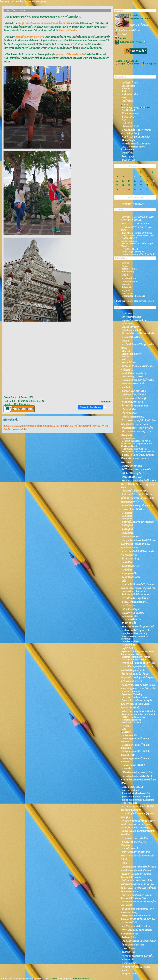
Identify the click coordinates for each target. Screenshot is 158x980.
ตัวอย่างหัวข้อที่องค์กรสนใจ (136, 793)
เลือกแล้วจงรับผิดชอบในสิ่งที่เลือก (139, 941)
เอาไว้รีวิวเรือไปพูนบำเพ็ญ (135, 598)
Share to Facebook (90, 407)
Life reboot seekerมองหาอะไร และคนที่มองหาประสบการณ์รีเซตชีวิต (138, 780)
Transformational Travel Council (138, 714)
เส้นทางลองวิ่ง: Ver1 (132, 477)
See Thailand (128, 110)
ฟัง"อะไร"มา (129, 117)
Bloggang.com (129, 974)
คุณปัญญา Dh (66, 426)
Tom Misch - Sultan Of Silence (137, 233)
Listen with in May (131, 354)
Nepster (126, 266)
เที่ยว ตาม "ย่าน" (131, 126)
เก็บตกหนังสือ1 (129, 409)
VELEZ (126, 263)
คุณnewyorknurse (12, 426)
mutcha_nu (127, 293)
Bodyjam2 (127, 516)
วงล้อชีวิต (127, 562)
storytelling (127, 324)
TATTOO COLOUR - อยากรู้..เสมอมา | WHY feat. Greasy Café (136, 227)
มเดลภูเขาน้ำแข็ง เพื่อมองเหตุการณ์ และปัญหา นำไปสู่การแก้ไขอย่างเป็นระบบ (138, 678)
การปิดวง (127, 726)
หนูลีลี (125, 275)
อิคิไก (124, 581)
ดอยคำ (125, 341)
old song (126, 88)
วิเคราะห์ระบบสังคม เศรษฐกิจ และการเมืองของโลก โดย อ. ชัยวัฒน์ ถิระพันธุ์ (137, 704)
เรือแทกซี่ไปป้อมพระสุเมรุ (135, 491)
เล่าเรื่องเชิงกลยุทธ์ (131, 317)
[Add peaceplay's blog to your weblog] (135, 301)
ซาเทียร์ (126, 387)
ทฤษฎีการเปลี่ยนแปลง (133, 613)
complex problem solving (134, 633)
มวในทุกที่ (128, 101)
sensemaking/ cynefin (132, 377)
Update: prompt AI (131, 330)
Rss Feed (122, 34)
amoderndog (128, 271)
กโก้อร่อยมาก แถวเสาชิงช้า (136, 470)
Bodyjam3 (127, 519)
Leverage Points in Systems (135, 697)
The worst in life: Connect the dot (138, 452)
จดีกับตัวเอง (128, 952)
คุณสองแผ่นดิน (20, 429)
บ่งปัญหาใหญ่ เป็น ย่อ (134, 395)
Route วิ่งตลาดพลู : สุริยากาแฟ (137, 505)
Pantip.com (6, 979)
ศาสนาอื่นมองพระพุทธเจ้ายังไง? (138, 956)
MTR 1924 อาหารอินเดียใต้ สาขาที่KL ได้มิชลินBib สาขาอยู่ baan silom (138, 484)
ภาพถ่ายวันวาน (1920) (133, 204)
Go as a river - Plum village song (138, 236)
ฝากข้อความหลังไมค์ (129, 31)
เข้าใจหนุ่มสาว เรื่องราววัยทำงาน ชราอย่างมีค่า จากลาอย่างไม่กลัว (138, 856)
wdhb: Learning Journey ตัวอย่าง (139, 711)
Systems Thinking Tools (134, 659)
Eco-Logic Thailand (132, 722)
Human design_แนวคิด (133, 765)
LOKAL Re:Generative (134, 717)
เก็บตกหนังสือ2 (129, 413)
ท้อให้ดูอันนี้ (128, 526)
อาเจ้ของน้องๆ (129, 278)
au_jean (126, 291)
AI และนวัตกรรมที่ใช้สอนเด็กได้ (138, 333)
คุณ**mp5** (98, 426)
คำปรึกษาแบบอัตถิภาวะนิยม (136, 926)
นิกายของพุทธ (129, 963)
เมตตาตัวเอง (128, 948)
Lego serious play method (135, 591)
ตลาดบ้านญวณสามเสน (134, 391)
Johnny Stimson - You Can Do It (138, 254)
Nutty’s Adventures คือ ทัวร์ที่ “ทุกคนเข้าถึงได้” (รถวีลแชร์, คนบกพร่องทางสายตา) (138, 544)
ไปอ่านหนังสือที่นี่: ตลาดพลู (136, 595)
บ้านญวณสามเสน (131, 337)
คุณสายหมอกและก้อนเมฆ (34, 426)
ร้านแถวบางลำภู (130, 559)
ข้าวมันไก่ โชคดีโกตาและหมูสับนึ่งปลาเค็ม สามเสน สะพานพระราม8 (138, 459)
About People (128, 140)
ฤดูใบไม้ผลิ (127, 648)
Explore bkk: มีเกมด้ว (133, 509)
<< (118, 166)
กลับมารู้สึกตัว (129, 645)
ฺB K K (125, 105)
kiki (124, 359)
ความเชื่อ (127, 769)
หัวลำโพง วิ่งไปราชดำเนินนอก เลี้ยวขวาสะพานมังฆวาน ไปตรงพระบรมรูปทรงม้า (138, 498)
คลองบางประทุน (130, 537)
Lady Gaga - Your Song (134, 252)
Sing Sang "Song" (131, 108)
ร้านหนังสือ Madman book (135, 406)
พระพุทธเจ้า (128, 959)
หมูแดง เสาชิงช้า (130, 327)
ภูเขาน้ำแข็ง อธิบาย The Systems (139, 663)
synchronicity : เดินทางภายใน (137, 428)
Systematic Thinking (132, 694)
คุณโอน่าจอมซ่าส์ (82, 426)
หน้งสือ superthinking (133, 417)
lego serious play (130, 616)
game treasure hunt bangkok (136, 796)
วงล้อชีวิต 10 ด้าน (131, 577)
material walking (130, 790)
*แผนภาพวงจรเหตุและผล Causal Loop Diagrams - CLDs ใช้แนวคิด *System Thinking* (138, 688)
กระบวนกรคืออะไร (131, 619)
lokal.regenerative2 (131, 720)
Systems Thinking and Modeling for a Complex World (138, 653)
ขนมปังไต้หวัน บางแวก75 (135, 602)
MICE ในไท (129, 363)
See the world (129, 86)
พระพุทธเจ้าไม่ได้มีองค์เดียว (136, 967)
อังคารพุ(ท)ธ (128, 156)
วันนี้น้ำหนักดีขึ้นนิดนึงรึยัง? (136, 137)
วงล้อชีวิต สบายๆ (131, 566)
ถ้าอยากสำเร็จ (129, 623)
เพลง (124, 863)
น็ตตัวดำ (127, 288)
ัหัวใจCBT (127, 732)
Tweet (107, 407)
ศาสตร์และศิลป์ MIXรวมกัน (136, 144)
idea (124, 98)
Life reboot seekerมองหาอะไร (137, 772)
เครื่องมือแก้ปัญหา (131, 609)
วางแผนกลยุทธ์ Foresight (135, 398)
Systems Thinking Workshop (136, 657)
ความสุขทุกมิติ (129, 573)
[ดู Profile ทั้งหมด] (139, 25)
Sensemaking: (129, 438)
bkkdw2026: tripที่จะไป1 (134, 473)
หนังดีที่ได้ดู (128, 153)
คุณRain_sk (53, 426)
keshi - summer (129, 241)
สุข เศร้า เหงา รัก (131, 848)
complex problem (130, 641)
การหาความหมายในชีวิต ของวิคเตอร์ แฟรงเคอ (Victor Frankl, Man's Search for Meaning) (138, 824)
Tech (124, 91)
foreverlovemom (130, 281)
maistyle (126, 284)
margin (125, 356)
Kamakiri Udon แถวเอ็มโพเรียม (138, 380)
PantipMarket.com (23, 979)
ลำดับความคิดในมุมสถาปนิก (136, 630)
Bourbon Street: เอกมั (133, 384)
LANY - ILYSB (129, 238)
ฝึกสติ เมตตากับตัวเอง (133, 945)
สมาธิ (125, 971)
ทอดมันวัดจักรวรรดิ (132, 466)
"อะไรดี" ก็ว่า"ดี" (131, 83)
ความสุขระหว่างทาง (132, 402)
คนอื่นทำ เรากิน (130, 95)
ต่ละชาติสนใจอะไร (132, 787)
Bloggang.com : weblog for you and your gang (23, 1)
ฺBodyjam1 (127, 513)
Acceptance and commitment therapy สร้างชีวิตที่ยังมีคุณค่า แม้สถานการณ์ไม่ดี (138, 919)
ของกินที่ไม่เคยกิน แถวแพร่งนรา (138, 522)
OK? (124, 120)
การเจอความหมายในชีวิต (135, 838)
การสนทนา (128, 313)
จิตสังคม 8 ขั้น (129, 937)
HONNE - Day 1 (130, 249)
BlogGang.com (65, 979)
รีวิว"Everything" (131, 114)
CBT (124, 729)
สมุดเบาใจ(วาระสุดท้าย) (134, 321)
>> (152, 166)
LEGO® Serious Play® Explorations (133, 148)
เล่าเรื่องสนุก (128, 606)
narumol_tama (129, 269)
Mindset (126, 351)
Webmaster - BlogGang (133, 296)
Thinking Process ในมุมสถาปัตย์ (138, 627)
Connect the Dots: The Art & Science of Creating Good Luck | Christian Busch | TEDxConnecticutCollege (137, 445)
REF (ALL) (128, 123)
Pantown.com (41, 979)
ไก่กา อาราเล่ (129, 160)
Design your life (130, 735)
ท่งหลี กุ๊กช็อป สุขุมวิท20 (134, 374)
